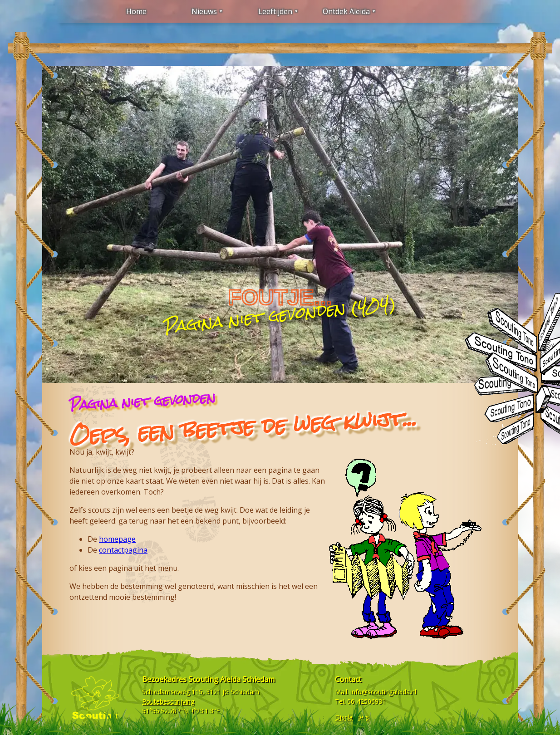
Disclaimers (352, 717)
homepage (117, 539)
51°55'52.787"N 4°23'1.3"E (181, 711)
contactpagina (123, 550)
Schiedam (245, 692)
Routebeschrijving (168, 701)
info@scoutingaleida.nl (383, 692)
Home (136, 11)
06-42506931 (366, 701)
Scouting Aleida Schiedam (231, 679)
